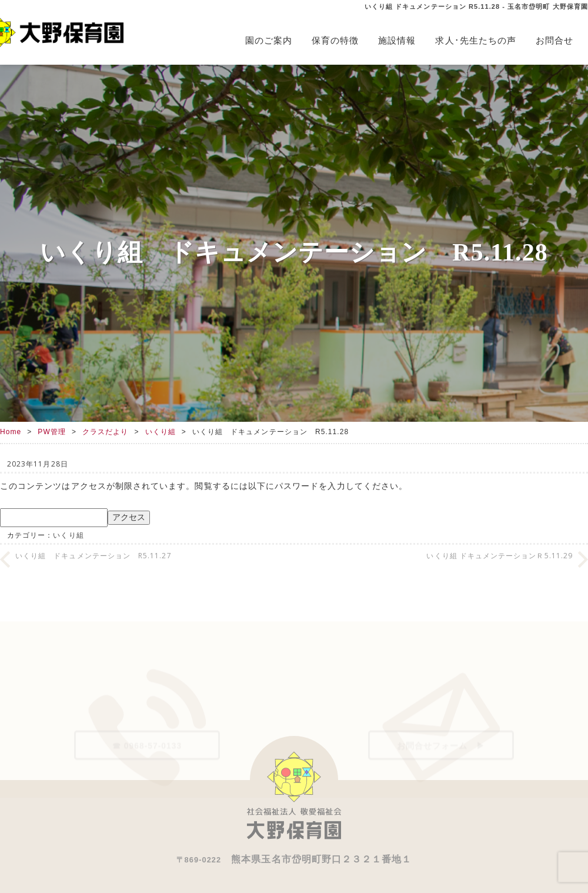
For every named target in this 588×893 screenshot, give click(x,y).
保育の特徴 (335, 40)
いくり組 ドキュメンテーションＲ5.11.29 (500, 556)
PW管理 (52, 432)
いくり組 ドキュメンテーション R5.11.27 (93, 556)
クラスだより (105, 432)
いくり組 (161, 432)
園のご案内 (269, 40)
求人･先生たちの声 (476, 40)
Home (11, 432)
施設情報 (397, 40)
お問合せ (554, 40)
